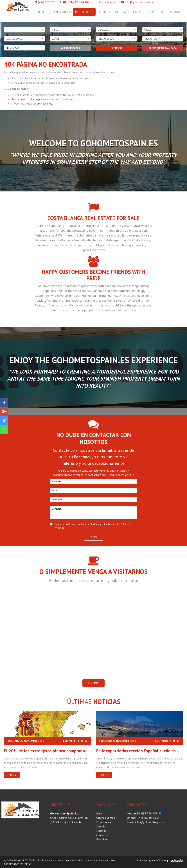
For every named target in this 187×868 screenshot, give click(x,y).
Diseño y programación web (151, 860)
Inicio (41, 12)
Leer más (12, 775)
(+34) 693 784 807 (78, 2)
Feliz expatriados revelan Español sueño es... (138, 751)
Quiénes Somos (60, 12)
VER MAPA (93, 683)
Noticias (121, 12)
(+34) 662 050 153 (49, 2)
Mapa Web (110, 860)
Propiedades (84, 12)
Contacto (139, 12)
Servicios (104, 12)
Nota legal (84, 860)
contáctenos (45, 103)
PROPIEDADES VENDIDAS (18, 864)
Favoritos (157, 12)
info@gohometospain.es (140, 2)
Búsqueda (163, 48)
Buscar (117, 48)
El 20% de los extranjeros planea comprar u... (46, 751)
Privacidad (97, 860)
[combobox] (24, 30)
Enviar (94, 537)
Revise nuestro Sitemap (26, 99)
